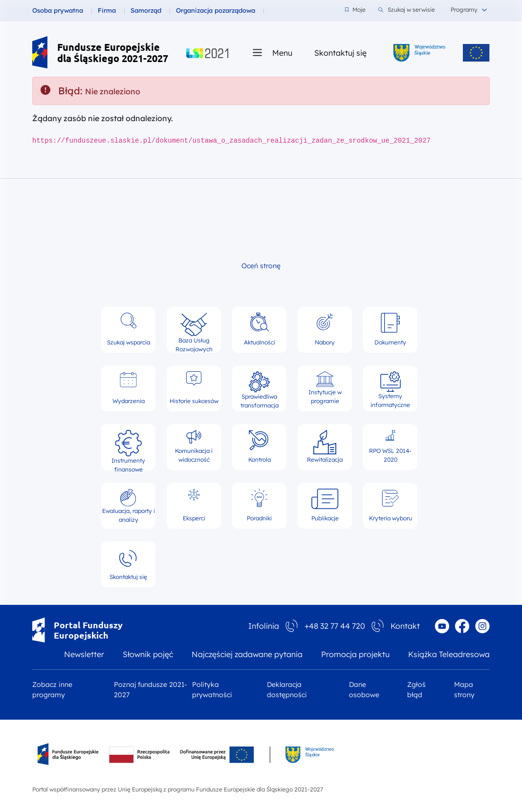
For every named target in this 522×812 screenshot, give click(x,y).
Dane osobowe (364, 690)
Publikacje (325, 505)
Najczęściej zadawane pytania (247, 654)
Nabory (325, 329)
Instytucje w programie (325, 388)
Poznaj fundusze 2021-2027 (151, 690)
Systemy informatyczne (390, 388)
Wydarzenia (129, 388)
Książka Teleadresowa (449, 654)
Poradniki (259, 505)
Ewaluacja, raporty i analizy (129, 506)
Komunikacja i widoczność (194, 447)
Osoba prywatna (58, 10)
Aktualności (260, 329)
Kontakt (405, 626)
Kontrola (260, 447)
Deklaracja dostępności (287, 690)
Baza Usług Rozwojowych (194, 330)
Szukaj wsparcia (129, 329)
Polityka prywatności (212, 690)
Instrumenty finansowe (128, 447)
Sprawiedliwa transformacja (260, 388)
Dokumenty (390, 329)
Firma (107, 10)
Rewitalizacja (325, 447)
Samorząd (146, 10)
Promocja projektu (355, 654)
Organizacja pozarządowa (216, 10)
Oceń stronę (261, 266)
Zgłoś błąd (416, 690)
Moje (355, 10)
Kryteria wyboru (391, 505)
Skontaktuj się (340, 53)
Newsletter (84, 654)
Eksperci (194, 505)
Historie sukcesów (194, 388)
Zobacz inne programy (52, 690)
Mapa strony (464, 690)
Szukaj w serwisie (407, 10)
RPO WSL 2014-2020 (390, 447)
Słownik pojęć (148, 654)
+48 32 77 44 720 (335, 626)
